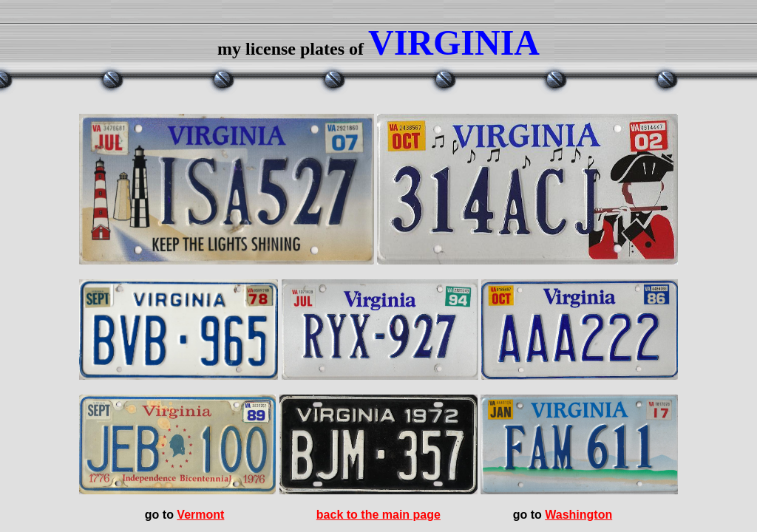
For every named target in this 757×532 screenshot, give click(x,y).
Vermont (200, 515)
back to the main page (378, 515)
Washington (578, 515)
